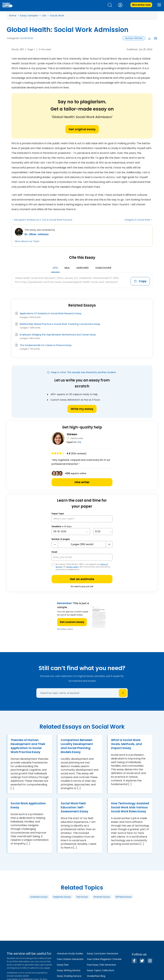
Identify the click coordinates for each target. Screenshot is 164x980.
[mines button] (55, 544)
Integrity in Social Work (137, 220)
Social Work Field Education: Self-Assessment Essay (74, 807)
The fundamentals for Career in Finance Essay (46, 345)
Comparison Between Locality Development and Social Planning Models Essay (77, 745)
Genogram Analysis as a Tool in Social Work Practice (43, 220)
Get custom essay (72, 621)
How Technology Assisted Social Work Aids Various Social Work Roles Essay (130, 807)
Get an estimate (82, 578)
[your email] (82, 557)
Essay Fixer (63, 965)
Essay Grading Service (69, 976)
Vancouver (103, 268)
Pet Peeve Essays (124, 896)
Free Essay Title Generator (102, 965)
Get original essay (82, 129)
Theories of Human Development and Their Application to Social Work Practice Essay (28, 745)
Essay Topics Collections (101, 970)
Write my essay (82, 408)
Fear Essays (82, 896)
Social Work (57, 16)
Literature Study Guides (70, 954)
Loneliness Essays (39, 896)
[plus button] (109, 544)
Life (44, 16)
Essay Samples (29, 16)
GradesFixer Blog (96, 976)
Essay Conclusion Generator (103, 954)
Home (13, 16)
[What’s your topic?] (82, 518)
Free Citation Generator (70, 959)
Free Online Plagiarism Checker (104, 959)
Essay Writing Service (69, 970)
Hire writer (82, 481)
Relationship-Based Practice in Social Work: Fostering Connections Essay (60, 323)
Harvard (82, 268)
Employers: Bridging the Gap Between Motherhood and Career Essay (58, 334)
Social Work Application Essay (28, 805)
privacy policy (73, 566)
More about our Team (27, 241)
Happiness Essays (62, 896)
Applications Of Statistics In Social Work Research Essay (51, 313)
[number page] (82, 544)
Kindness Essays (102, 896)
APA (55, 268)
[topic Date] (71, 531)
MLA (67, 268)
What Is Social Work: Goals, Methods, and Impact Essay (126, 743)
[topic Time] (103, 531)
